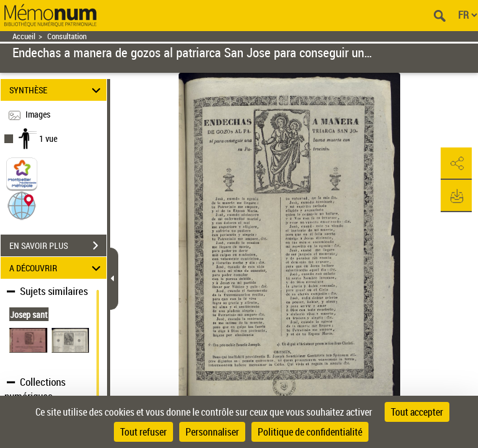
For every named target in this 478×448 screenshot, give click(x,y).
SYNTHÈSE (57, 90)
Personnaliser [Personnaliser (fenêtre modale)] (212, 432)
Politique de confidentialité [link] (310, 432)
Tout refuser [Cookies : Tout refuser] (143, 432)
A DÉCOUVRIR (57, 268)
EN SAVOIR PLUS (58, 246)
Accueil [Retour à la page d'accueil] (24, 36)
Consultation (67, 36)
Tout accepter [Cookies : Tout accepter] (417, 412)
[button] (22, 205)
